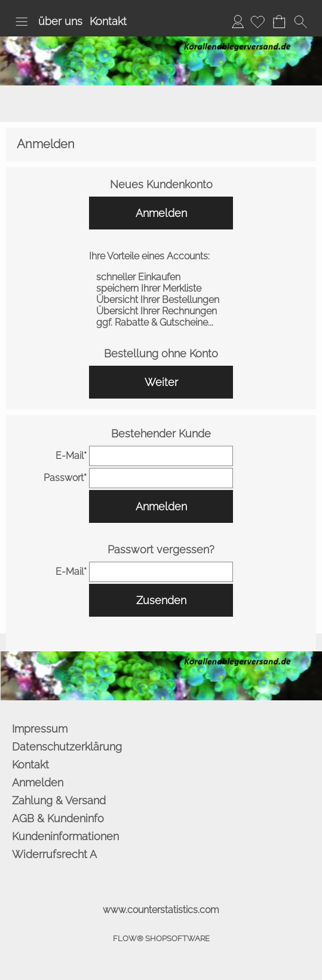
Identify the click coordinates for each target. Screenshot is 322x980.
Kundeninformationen (65, 836)
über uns (60, 21)
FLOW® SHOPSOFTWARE (161, 938)
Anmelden (238, 21)
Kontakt (108, 21)
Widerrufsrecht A (54, 854)
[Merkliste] (257, 22)
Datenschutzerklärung (67, 747)
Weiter (161, 382)
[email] (161, 456)
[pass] (161, 478)
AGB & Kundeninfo (58, 818)
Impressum (40, 729)
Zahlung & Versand (59, 800)
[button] (22, 22)
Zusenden (161, 600)
